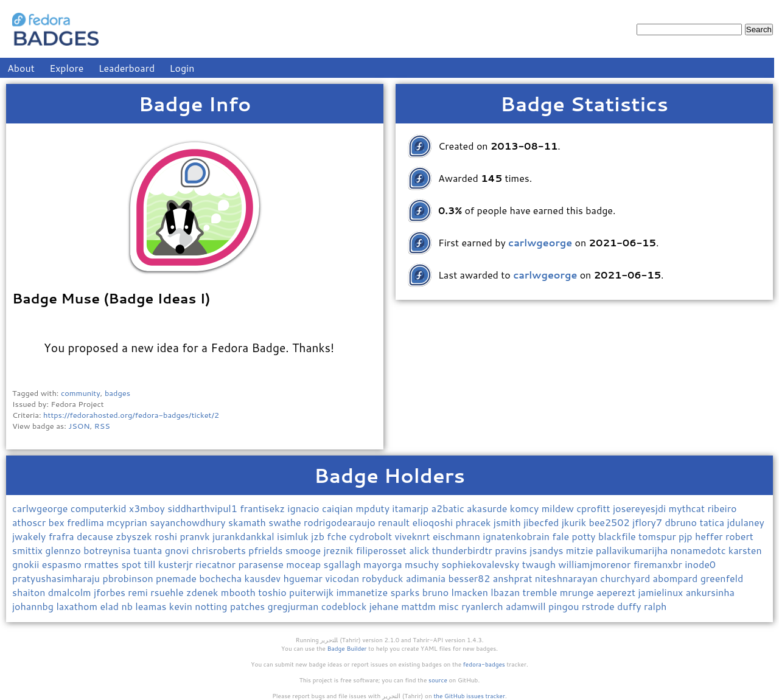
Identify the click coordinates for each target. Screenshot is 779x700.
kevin (182, 606)
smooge (305, 550)
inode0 (700, 564)
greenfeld (722, 578)
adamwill (527, 606)
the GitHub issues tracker (469, 696)
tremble (541, 592)
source (438, 680)
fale (562, 536)
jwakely (30, 536)
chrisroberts (220, 550)
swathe (286, 522)
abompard (677, 578)
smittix (29, 550)
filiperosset (383, 550)
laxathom (78, 606)
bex (58, 522)
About (21, 68)
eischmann (458, 536)
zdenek (204, 592)
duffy (631, 606)
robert (739, 536)
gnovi (178, 550)
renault (395, 522)
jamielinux (662, 592)
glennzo (64, 550)
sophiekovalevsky (481, 564)
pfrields (267, 550)
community (81, 393)
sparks (406, 592)
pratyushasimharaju (57, 578)
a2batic (449, 508)
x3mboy (148, 508)
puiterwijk (313, 592)
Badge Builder (347, 648)
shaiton (30, 592)
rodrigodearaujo (341, 522)
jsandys (547, 550)
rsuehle (168, 592)
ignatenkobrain (517, 536)
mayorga (384, 564)
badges (117, 393)
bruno (437, 592)
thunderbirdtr (463, 550)
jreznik (339, 550)
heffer (710, 536)
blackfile (618, 536)
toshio (274, 592)
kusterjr (177, 564)
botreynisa (108, 550)
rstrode (599, 606)
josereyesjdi (641, 508)
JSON (79, 426)
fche (338, 536)
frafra (63, 536)
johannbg (34, 606)
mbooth (239, 592)
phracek (474, 522)
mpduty (374, 508)
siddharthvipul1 (204, 508)
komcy (526, 508)
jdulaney (745, 522)
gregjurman (295, 606)
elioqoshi (434, 522)
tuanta (149, 550)
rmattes (103, 564)
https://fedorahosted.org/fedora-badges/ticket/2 (131, 415)
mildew (559, 508)
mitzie (581, 550)
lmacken (471, 592)
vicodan (343, 578)
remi (139, 592)
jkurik (575, 522)
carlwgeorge (41, 508)
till (151, 564)
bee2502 (610, 522)
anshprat (514, 578)
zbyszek (135, 536)
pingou (565, 606)
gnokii (27, 564)
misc (450, 606)
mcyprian (128, 522)
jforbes (111, 592)
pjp (687, 536)
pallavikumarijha (633, 550)
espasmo (63, 564)
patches (249, 606)
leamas (152, 606)
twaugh (540, 564)
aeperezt (617, 592)
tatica (713, 522)
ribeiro (722, 508)
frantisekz (264, 508)
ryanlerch (484, 606)
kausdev (264, 578)
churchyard (626, 578)
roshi (167, 536)
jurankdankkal (245, 536)
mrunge (578, 592)
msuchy (423, 564)
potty (585, 536)
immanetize (363, 592)
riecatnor (217, 564)
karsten (745, 550)
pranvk (196, 536)
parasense (262, 564)
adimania (427, 578)
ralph (655, 606)
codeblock (345, 606)
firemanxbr (659, 564)
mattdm (420, 606)
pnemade (177, 578)
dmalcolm (71, 592)
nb (128, 606)
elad (110, 606)
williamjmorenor (596, 564)
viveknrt (413, 536)
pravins (512, 550)
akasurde (488, 508)
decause (96, 536)
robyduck (384, 578)
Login (182, 68)
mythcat (688, 508)
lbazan (506, 592)
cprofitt (595, 508)
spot (132, 564)
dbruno (682, 522)
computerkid (100, 508)
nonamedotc (700, 550)
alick (420, 550)
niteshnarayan (568, 578)
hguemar (304, 578)
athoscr (30, 522)
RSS (102, 426)
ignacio (305, 508)
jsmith (508, 522)
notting (212, 606)
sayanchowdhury (189, 522)
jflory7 (648, 522)
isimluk (294, 536)
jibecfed (543, 522)
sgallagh (344, 564)
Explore (66, 68)
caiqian (339, 508)
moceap (305, 564)
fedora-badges (484, 664)
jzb (319, 536)
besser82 (471, 578)
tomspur (658, 536)
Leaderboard (127, 68)
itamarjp (411, 508)
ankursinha (710, 592)
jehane (386, 606)
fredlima (87, 522)
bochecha (222, 578)
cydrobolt (372, 536)
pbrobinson (129, 578)
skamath (248, 522)
